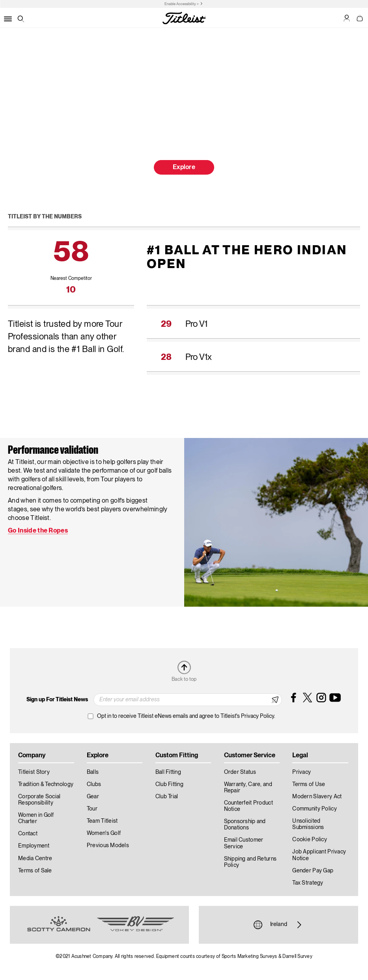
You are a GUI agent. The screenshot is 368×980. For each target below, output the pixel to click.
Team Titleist (102, 821)
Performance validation (53, 451)
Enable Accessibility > (182, 4)
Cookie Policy (310, 840)
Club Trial (167, 797)
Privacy (302, 772)
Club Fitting (169, 784)
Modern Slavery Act (317, 797)
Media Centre (35, 859)
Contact (28, 834)
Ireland (279, 925)
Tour (92, 809)
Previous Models (108, 846)
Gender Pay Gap (313, 871)
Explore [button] (184, 168)
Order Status (240, 772)
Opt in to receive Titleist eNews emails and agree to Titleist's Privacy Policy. (186, 716)
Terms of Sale (35, 871)
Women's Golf (104, 833)
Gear (93, 797)
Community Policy (314, 809)
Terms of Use (309, 784)
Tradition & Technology (46, 784)
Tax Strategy (308, 883)
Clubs (94, 784)
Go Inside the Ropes (38, 531)
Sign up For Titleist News (57, 700)
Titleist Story (34, 772)
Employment (34, 846)
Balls (93, 772)
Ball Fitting (168, 772)
